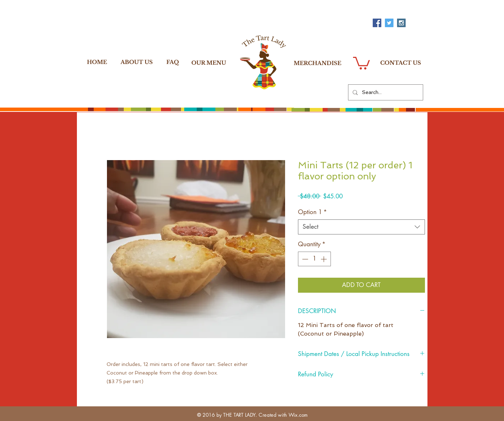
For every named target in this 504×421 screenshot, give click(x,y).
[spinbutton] (314, 259)
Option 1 (312, 212)
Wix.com (298, 415)
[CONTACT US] (401, 63)
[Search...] (385, 92)
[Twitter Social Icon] (389, 23)
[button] (361, 62)
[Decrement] (304, 259)
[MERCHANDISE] (317, 63)
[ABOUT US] (137, 62)
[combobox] (361, 227)
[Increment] (324, 259)
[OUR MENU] (209, 63)
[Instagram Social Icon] (401, 23)
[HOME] (97, 62)
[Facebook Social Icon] (377, 23)
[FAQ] (173, 62)
